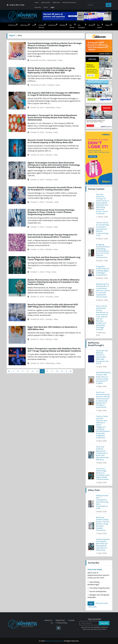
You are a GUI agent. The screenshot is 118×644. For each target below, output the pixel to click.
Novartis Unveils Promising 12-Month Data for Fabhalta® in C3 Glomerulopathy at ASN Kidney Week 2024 (55, 141)
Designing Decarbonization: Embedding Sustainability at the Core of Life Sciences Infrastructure (103, 251)
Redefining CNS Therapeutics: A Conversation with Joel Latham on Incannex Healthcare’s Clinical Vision (103, 290)
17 (52, 371)
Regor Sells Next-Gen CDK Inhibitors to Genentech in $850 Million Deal (52, 328)
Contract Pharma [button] (42, 26)
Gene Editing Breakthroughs (93, 583)
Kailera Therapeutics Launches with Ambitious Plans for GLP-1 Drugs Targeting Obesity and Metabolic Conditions (54, 350)
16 (47, 371)
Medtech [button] (63, 25)
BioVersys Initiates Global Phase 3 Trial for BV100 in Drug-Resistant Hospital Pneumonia (103, 524)
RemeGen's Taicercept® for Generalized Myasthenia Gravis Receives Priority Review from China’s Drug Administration (52, 118)
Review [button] (91, 25)
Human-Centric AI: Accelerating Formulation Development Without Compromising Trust (102, 229)
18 (57, 371)
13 (32, 371)
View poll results (102, 603)
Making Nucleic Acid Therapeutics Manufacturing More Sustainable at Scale (102, 502)
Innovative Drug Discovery (99, 588)
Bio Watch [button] (100, 26)
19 (62, 371)
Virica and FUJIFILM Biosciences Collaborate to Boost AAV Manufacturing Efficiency (102, 453)
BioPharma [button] (12, 25)
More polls (92, 607)
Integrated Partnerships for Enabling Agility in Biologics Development (103, 271)
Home (37, 2)
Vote (91, 603)
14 (37, 371)
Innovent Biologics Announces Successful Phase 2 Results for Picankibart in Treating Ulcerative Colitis (55, 189)
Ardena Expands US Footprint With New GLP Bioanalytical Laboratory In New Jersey (103, 545)
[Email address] (89, 623)
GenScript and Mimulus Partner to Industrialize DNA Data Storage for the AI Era (102, 357)
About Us (48, 620)
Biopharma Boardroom (54, 641)
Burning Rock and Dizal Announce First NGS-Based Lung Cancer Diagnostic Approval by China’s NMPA (54, 258)
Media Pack (56, 2)
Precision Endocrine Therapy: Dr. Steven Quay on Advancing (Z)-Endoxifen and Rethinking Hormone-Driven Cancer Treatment (103, 204)
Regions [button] (108, 25)
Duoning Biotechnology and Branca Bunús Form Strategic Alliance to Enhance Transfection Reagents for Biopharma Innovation (55, 46)
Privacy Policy (61, 623)
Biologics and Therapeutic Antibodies (98, 596)
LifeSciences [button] (24, 25)
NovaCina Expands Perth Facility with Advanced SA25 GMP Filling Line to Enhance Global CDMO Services (53, 306)
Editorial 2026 (46, 2)
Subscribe (38, 7)
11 (23, 371)
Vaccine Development (97, 591)
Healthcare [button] (52, 25)
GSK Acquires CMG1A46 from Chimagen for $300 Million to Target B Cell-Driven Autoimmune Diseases (54, 94)
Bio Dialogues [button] (82, 26)
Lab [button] (34, 25)
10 (18, 371)
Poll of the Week (95, 569)
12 (28, 371)
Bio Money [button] (72, 26)
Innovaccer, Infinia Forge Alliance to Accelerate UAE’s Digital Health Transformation (103, 474)
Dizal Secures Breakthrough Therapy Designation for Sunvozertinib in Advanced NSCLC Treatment (52, 236)
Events (46, 7)
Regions (12, 35)
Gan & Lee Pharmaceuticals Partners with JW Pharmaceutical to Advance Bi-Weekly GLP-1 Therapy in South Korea (103, 400)
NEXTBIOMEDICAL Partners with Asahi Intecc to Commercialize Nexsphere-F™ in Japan (103, 378)
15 (42, 371)
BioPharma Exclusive (69, 2)
